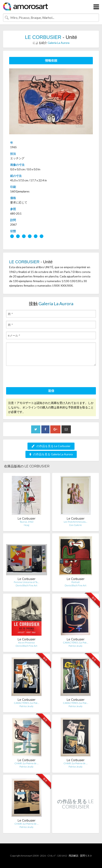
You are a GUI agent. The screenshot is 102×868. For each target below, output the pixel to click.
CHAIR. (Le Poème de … (26, 763)
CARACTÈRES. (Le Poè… (76, 643)
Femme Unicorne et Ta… (26, 582)
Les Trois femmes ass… (75, 522)
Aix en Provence (26, 643)
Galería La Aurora (59, 43)
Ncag (26, 525)
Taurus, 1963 (27, 522)
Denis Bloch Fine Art (26, 585)
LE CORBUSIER (43, 37)
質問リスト (86, 856)
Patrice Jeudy (76, 646)
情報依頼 (51, 60)
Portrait (76, 582)
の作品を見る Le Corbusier (51, 446)
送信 (51, 391)
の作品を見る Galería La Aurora (51, 454)
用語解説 (73, 856)
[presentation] (37, 377)
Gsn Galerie (75, 525)
